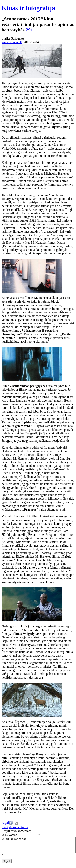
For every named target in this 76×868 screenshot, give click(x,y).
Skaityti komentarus (15, 827)
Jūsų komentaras (39, 847)
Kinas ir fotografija (28, 8)
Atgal (5, 823)
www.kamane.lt (12, 42)
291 (29, 30)
